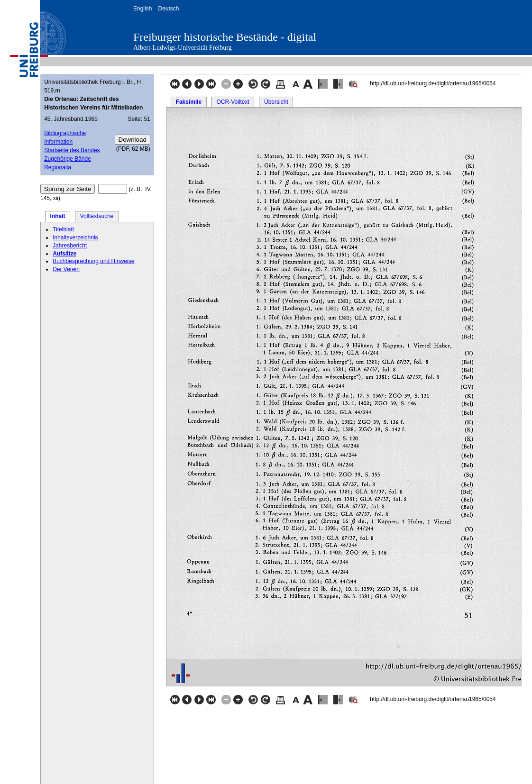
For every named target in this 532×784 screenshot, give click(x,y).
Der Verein (66, 269)
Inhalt (58, 216)
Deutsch (168, 9)
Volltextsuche (97, 216)
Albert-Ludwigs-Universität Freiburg (183, 48)
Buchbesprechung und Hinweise (93, 261)
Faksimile (189, 102)
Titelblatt (63, 229)
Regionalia (58, 167)
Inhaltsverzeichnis (75, 237)
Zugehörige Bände (68, 159)
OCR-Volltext (233, 102)
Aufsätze (64, 254)
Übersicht (276, 102)
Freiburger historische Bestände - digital (225, 37)
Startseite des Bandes (72, 150)
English (142, 9)
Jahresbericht (70, 246)
